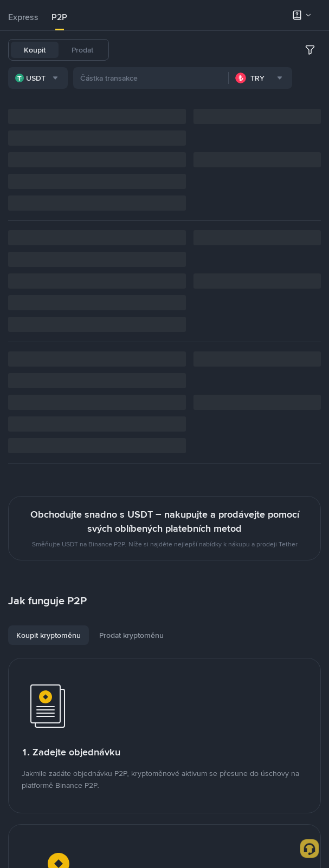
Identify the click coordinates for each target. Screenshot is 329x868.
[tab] (23, 17)
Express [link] (23, 17)
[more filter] (310, 50)
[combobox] (38, 78)
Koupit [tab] (35, 50)
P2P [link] (59, 17)
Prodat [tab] (82, 50)
